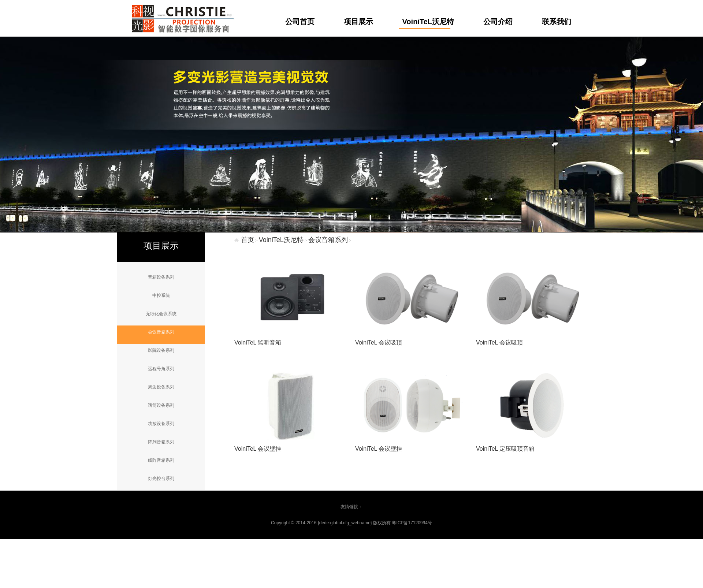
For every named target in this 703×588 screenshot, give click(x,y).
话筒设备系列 (161, 405)
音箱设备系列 (161, 277)
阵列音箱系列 (161, 442)
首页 (248, 240)
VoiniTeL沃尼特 (428, 22)
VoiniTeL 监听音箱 (258, 343)
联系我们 (557, 22)
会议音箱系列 (161, 332)
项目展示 (358, 22)
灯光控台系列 (161, 479)
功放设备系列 (161, 424)
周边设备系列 (161, 387)
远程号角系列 (161, 369)
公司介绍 (498, 22)
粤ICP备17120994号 (412, 523)
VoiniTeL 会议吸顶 (379, 343)
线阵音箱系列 (161, 460)
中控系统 (161, 295)
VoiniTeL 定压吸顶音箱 (505, 449)
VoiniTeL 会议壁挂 (258, 449)
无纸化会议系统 (161, 314)
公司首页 (300, 22)
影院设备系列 (161, 350)
